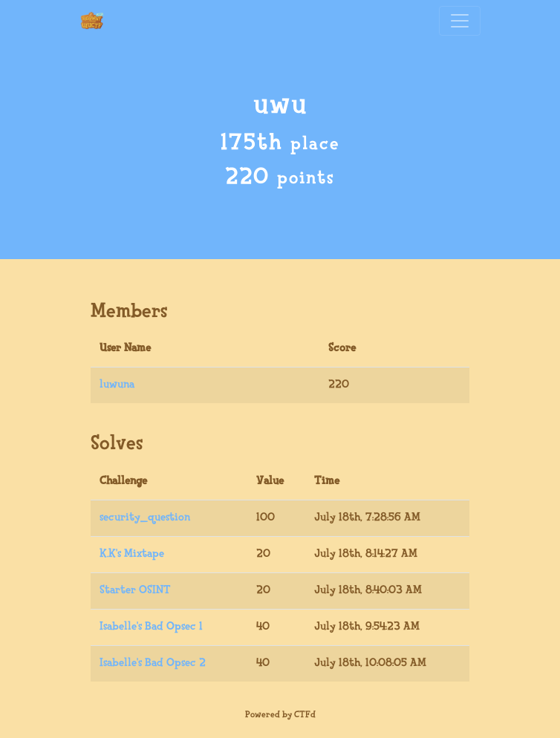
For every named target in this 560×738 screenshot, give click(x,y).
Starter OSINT (135, 591)
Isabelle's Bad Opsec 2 (153, 663)
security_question (145, 518)
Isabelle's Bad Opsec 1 (151, 627)
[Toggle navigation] (460, 21)
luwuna (117, 385)
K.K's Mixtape (132, 554)
